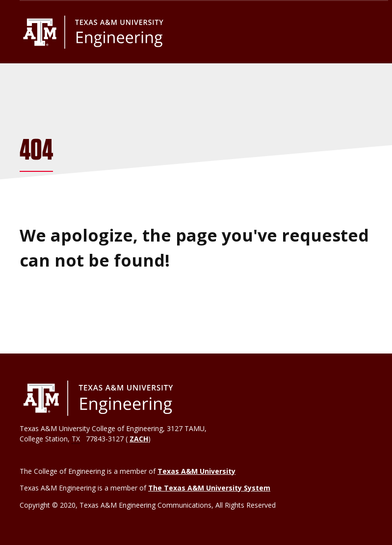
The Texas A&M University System (209, 488)
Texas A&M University (196, 471)
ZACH (139, 439)
